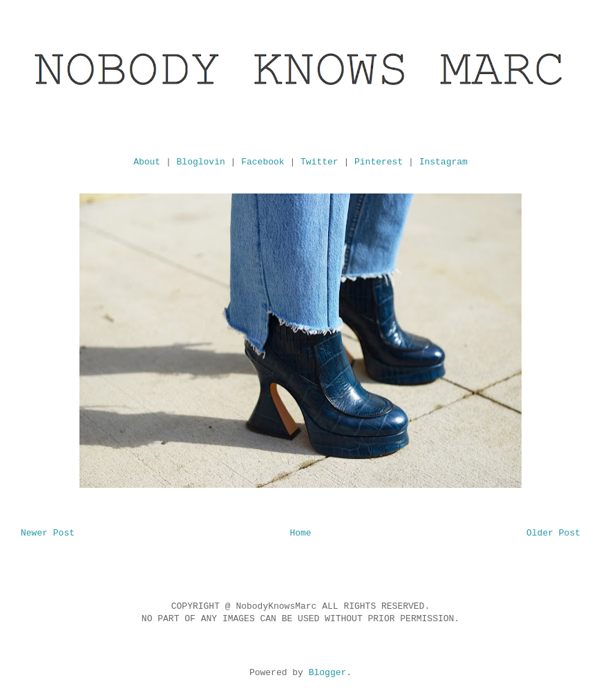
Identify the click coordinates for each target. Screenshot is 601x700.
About (147, 162)
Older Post (553, 533)
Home (300, 533)
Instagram (443, 162)
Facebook (263, 162)
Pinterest (379, 162)
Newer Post (48, 533)
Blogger (328, 673)
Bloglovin (201, 162)
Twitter (319, 162)
